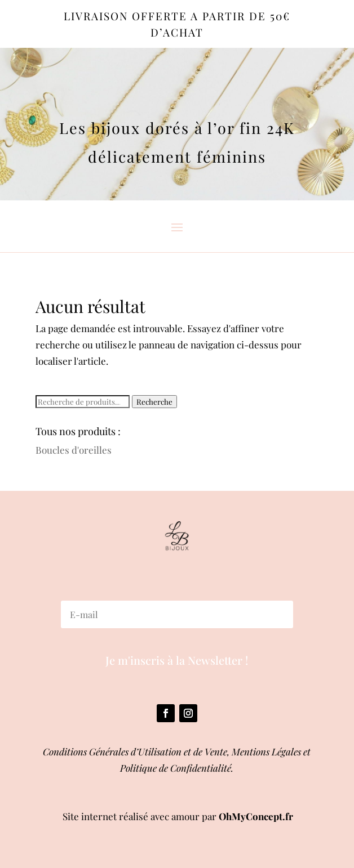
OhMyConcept (251, 816)
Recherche (154, 402)
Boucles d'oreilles (74, 450)
